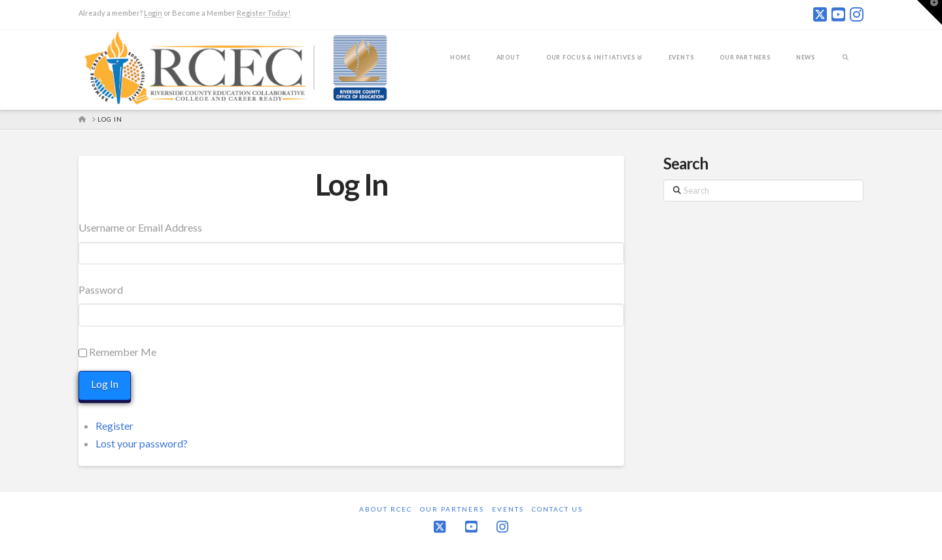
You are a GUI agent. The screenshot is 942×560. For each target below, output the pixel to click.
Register (114, 426)
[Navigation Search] (846, 66)
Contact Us (557, 509)
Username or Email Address (140, 227)
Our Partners (452, 509)
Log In (351, 184)
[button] (930, 12)
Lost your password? (142, 443)
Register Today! (264, 13)
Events (508, 509)
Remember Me (123, 352)
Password (101, 289)
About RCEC (386, 509)
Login (153, 13)
